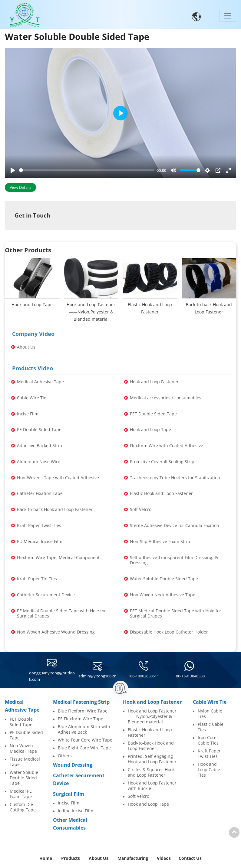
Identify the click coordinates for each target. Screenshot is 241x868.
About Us (99, 858)
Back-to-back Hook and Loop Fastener (151, 746)
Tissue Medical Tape (25, 762)
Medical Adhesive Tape (22, 706)
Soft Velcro (139, 796)
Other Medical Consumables (70, 824)
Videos (164, 858)
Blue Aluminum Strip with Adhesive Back (84, 729)
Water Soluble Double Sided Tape (24, 778)
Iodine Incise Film (76, 811)
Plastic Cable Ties (211, 727)
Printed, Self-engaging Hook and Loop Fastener (152, 759)
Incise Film (69, 803)
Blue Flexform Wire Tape (83, 711)
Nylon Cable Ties (210, 714)
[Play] (13, 170)
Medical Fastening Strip (81, 702)
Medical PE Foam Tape (21, 794)
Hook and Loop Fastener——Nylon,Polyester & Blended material (152, 716)
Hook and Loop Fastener (152, 702)
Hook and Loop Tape (148, 804)
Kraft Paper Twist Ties (209, 754)
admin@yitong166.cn (97, 676)
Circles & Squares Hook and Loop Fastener (151, 772)
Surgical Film (69, 794)
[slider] (87, 170)
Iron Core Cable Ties (208, 740)
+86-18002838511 (144, 676)
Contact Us (190, 858)
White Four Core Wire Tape (85, 740)
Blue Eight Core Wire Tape (84, 748)
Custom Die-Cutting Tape (23, 807)
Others (65, 756)
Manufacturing (133, 858)
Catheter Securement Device (79, 779)
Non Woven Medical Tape (23, 748)
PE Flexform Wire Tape (81, 719)
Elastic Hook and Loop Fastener (150, 732)
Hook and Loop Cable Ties (209, 770)
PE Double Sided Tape (26, 735)
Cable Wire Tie (210, 702)
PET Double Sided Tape (21, 722)
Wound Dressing (73, 765)
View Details (20, 187)
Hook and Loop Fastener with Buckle (152, 786)
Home (46, 858)
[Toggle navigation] (228, 16)
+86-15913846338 (189, 676)
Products (71, 858)
